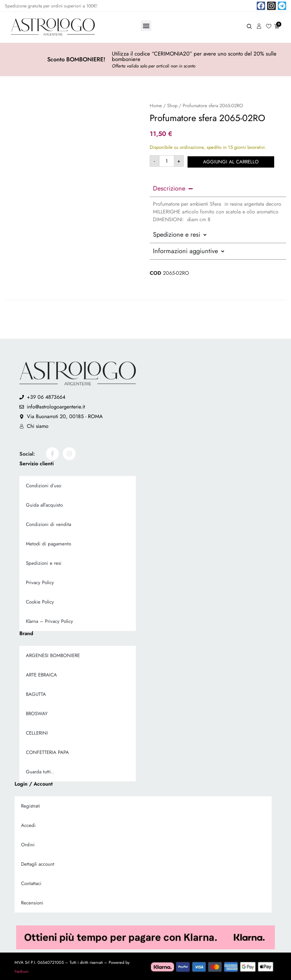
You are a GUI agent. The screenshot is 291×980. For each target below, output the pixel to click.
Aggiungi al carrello (232, 161)
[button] (146, 26)
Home (156, 106)
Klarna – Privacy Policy (49, 620)
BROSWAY (37, 713)
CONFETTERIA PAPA (47, 751)
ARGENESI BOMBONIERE (53, 655)
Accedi (28, 824)
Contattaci (31, 882)
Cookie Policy (40, 601)
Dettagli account (38, 863)
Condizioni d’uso (43, 485)
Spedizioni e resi (44, 562)
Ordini (28, 844)
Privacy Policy (40, 582)
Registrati (31, 805)
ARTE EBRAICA (41, 674)
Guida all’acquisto (44, 504)
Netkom (22, 970)
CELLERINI (37, 732)
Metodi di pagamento (48, 543)
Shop (172, 106)
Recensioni (32, 902)
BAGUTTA (36, 693)
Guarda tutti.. (40, 771)
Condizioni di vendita (48, 523)
